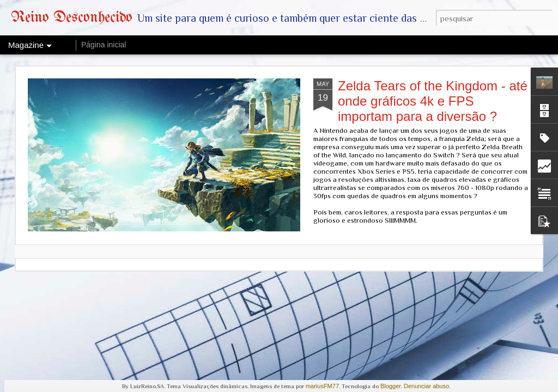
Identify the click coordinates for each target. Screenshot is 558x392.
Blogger (391, 386)
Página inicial (104, 45)
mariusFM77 (322, 386)
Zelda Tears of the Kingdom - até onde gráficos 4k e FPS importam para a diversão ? (433, 101)
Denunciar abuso (426, 386)
